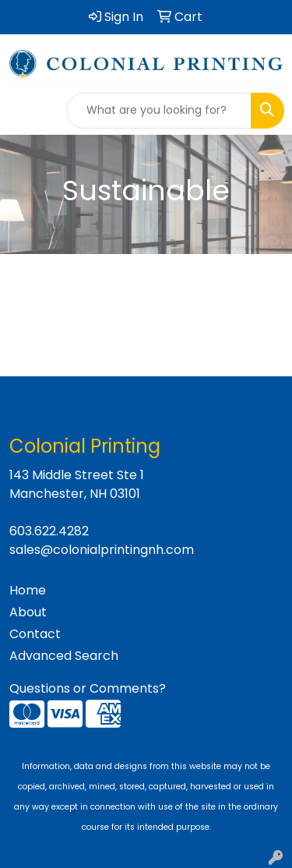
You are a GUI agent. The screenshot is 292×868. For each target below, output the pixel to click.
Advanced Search (64, 656)
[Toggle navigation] (24, 111)
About (28, 612)
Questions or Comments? (88, 688)
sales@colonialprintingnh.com (102, 550)
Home (28, 590)
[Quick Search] (159, 111)
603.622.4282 (49, 531)
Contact (35, 634)
